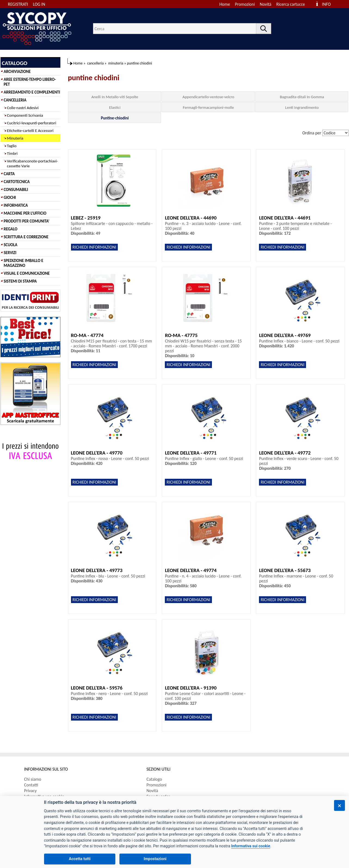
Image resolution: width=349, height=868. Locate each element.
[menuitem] (293, 4)
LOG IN (39, 4)
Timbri (12, 153)
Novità (265, 4)
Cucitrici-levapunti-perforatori (32, 123)
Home (225, 4)
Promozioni (245, 4)
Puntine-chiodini (115, 118)
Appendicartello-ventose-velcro (209, 97)
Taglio (12, 146)
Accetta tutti (80, 859)
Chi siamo (33, 779)
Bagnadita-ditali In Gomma (302, 97)
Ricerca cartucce (291, 4)
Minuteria (15, 138)
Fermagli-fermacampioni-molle (208, 107)
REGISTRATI (18, 4)
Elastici (115, 107)
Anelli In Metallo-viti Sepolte (115, 97)
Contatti (31, 785)
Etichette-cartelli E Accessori (30, 131)
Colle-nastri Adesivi (23, 108)
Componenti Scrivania (25, 115)
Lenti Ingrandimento (302, 107)
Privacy (30, 791)
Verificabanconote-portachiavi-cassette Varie (33, 163)
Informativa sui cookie (251, 846)
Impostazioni (155, 859)
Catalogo (154, 779)
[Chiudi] (339, 805)
